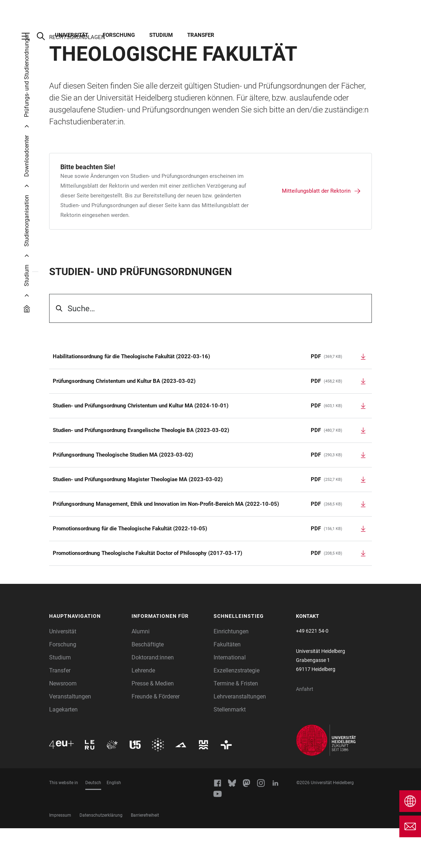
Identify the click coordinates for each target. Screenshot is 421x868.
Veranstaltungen (70, 736)
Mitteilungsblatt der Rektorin (316, 231)
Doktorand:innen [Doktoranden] (153, 697)
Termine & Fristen (236, 723)
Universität (72, 35)
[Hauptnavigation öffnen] (29, 36)
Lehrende (143, 710)
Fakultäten (227, 684)
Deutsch (93, 822)
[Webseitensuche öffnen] (44, 36)
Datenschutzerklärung (101, 855)
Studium (161, 35)
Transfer (201, 35)
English (114, 822)
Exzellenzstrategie (237, 710)
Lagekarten (63, 749)
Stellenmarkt (230, 749)
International (230, 697)
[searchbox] (210, 348)
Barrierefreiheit (145, 855)
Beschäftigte (148, 684)
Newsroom (63, 723)
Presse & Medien (153, 723)
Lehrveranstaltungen (240, 736)
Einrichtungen (231, 671)
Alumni (141, 671)
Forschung (119, 35)
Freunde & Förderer (156, 736)
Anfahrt (305, 729)
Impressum (60, 855)
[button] (87, 656)
